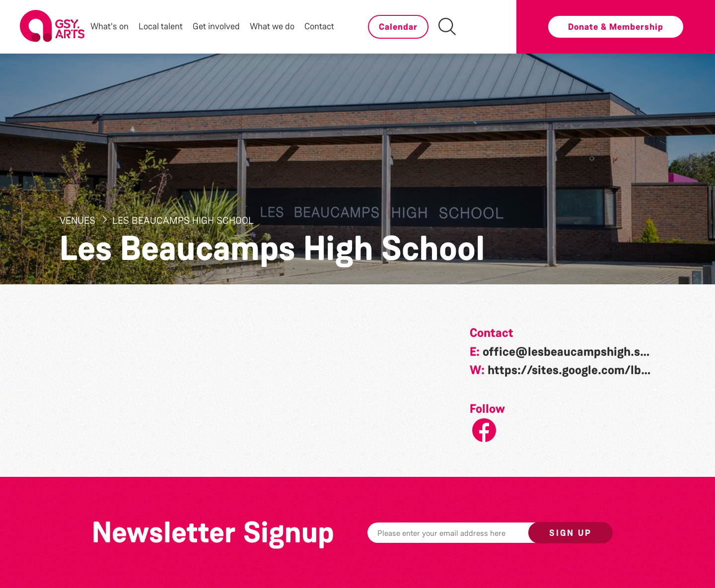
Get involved (216, 26)
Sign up (571, 533)
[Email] (463, 533)
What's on (109, 26)
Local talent (161, 26)
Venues (79, 220)
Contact (319, 26)
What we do (272, 26)
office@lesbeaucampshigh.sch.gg (576, 352)
